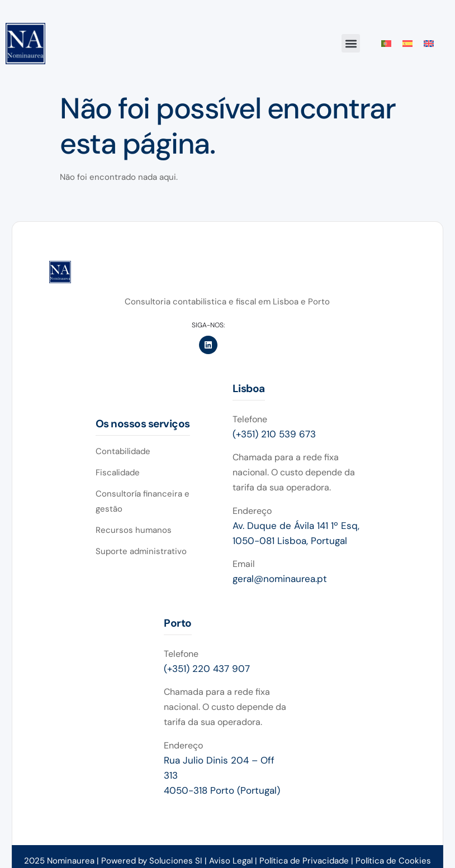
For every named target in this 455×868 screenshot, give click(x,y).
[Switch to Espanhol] (407, 44)
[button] (351, 43)
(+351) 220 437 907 (207, 669)
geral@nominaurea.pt (280, 579)
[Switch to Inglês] (429, 44)
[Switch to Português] (386, 44)
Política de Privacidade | (307, 861)
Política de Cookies (393, 861)
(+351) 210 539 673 (274, 434)
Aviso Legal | (234, 861)
